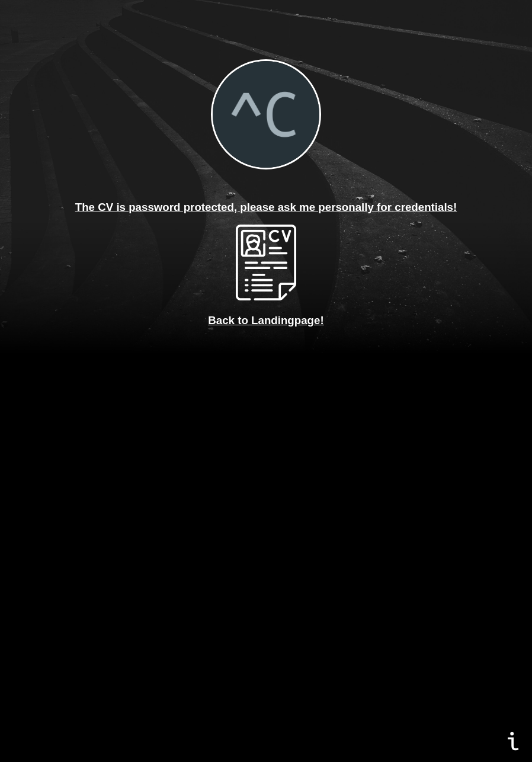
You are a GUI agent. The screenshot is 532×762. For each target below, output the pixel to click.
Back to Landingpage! (266, 320)
